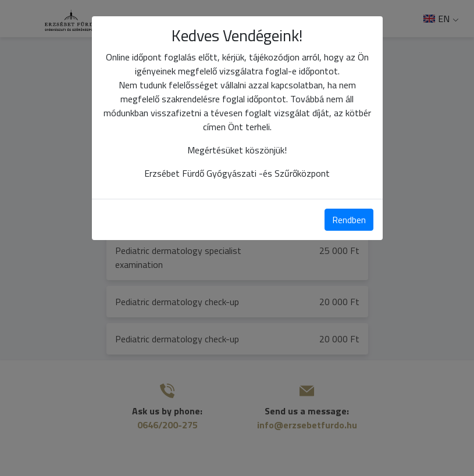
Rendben (349, 220)
